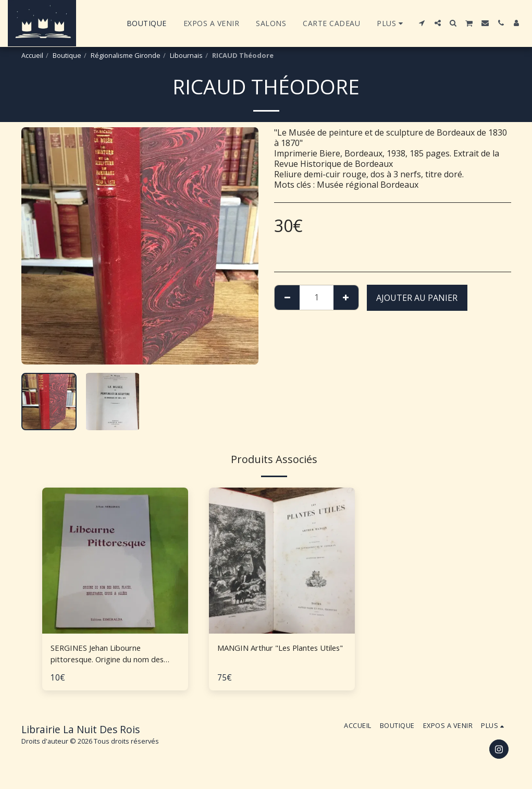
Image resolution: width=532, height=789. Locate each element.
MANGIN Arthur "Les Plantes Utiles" (274, 654)
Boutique (67, 55)
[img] (115, 561)
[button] (422, 23)
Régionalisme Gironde (126, 55)
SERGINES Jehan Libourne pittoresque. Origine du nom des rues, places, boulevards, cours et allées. (114, 655)
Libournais (186, 55)
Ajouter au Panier (417, 298)
